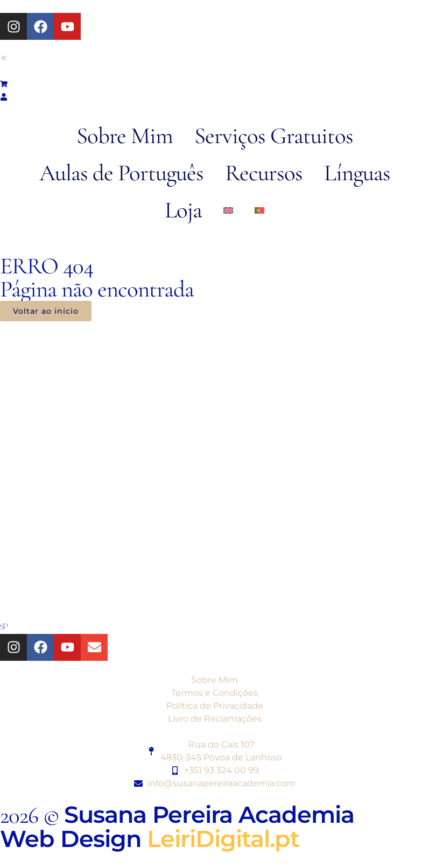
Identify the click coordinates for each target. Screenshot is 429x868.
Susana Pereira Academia (209, 814)
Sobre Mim (125, 136)
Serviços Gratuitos (274, 136)
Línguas (357, 173)
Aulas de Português (121, 173)
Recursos (264, 173)
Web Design (150, 839)
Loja (183, 210)
